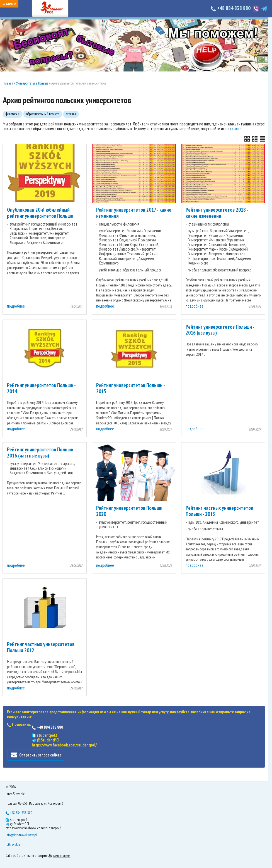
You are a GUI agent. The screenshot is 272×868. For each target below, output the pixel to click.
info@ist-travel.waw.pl (21, 835)
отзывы (71, 114)
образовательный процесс (43, 114)
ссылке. (236, 129)
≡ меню (9, 4)
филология (12, 114)
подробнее (16, 306)
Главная (8, 83)
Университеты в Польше (32, 83)
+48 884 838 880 (231, 8)
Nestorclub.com (62, 856)
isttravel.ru (13, 844)
